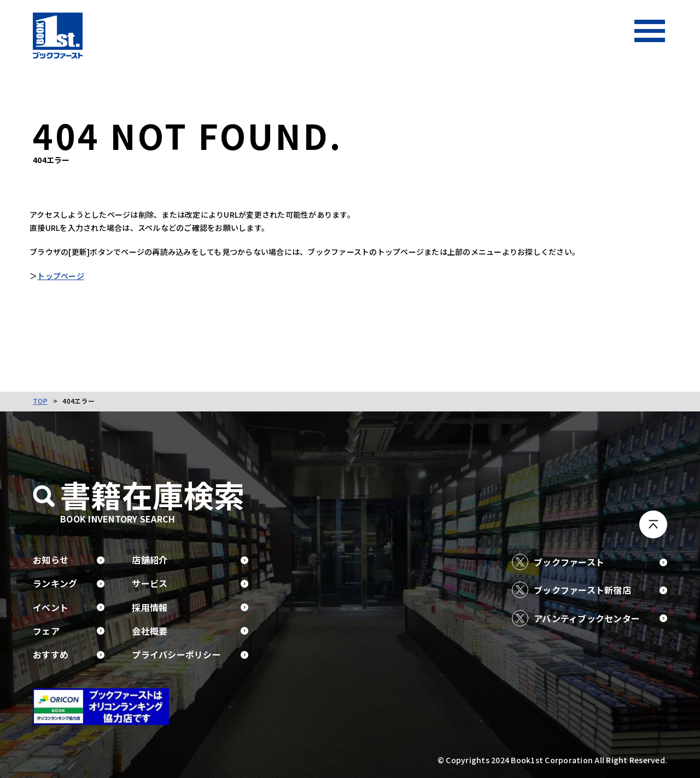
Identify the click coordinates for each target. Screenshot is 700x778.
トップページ (64, 276)
